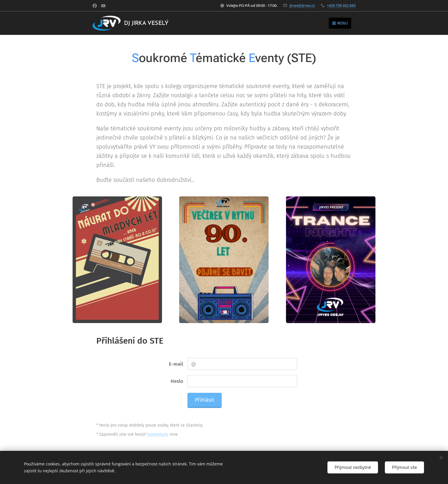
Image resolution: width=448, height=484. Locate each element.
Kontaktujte (158, 434)
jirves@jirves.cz (302, 5)
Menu (340, 23)
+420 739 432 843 (341, 5)
